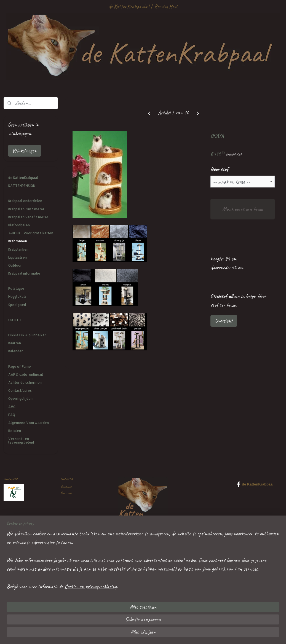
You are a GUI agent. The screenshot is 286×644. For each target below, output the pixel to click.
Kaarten (15, 343)
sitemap (133, 634)
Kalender (16, 351)
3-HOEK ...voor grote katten (31, 233)
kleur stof (219, 169)
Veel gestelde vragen (74, 524)
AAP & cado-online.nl (26, 375)
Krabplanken (18, 249)
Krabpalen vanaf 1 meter (28, 217)
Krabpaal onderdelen (25, 201)
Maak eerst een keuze (243, 209)
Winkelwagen (25, 151)
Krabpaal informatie (24, 273)
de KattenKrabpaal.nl (129, 6)
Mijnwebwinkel (189, 634)
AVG (12, 407)
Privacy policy (70, 530)
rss (141, 634)
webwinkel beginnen (156, 634)
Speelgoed (17, 305)
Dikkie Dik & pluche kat (27, 335)
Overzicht (224, 321)
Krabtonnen (18, 241)
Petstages (16, 289)
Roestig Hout (166, 6)
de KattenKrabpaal (23, 178)
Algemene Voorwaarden (29, 423)
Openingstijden (20, 399)
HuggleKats (17, 296)
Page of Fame (20, 367)
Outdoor (15, 265)
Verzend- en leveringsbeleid (21, 441)
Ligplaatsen (18, 257)
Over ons (66, 493)
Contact (66, 487)
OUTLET (15, 320)
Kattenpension (70, 562)
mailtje (84, 599)
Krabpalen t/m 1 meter (26, 209)
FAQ (12, 415)
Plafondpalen (19, 225)
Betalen (15, 431)
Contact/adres (20, 391)
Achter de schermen (25, 383)
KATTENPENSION (22, 186)
